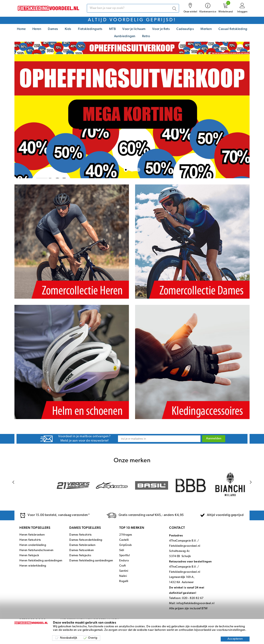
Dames (53, 29)
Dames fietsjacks (80, 555)
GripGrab (125, 545)
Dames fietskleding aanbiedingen (91, 561)
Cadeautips (185, 29)
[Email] (159, 439)
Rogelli (124, 581)
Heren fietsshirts (30, 540)
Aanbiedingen (125, 36)
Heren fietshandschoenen (37, 550)
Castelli (124, 540)
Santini (124, 571)
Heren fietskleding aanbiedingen (41, 561)
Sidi (122, 550)
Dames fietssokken (82, 550)
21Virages (126, 535)
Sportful (124, 555)
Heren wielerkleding (33, 566)
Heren (37, 29)
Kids (68, 29)
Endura (124, 561)
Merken (206, 29)
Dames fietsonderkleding (86, 540)
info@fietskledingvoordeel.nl (195, 603)
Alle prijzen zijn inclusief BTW (188, 609)
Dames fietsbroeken (82, 545)
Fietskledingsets (90, 29)
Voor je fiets (161, 29)
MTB (113, 29)
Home (21, 29)
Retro (146, 36)
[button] (126, 170)
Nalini (123, 576)
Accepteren (235, 639)
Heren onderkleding (33, 545)
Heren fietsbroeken (32, 535)
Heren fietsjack (29, 555)
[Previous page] (13, 482)
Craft (123, 566)
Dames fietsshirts (81, 535)
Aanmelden (214, 439)
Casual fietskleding (233, 29)
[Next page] (251, 482)
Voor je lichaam (134, 29)
